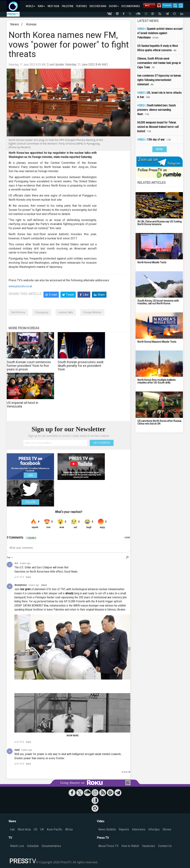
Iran (12, 829)
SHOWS (114, 6)
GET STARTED (102, 443)
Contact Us (165, 846)
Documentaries (51, 846)
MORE (160, 149)
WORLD (30, 6)
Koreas (31, 24)
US (35, 829)
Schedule (33, 846)
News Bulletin (107, 829)
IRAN (41, 6)
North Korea (18, 312)
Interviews (139, 829)
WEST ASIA (53, 6)
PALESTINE (68, 6)
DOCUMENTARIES (131, 6)
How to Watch (130, 846)
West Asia (24, 829)
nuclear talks (66, 312)
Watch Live (17, 846)
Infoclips (154, 829)
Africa (69, 829)
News (15, 24)
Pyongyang (42, 312)
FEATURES (82, 6)
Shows (167, 829)
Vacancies (149, 846)
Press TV (103, 838)
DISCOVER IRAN (98, 6)
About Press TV (108, 846)
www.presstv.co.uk (20, 286)
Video (101, 821)
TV (10, 838)
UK (42, 829)
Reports (124, 829)
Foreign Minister (92, 312)
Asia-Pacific (55, 829)
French (167, 5)
